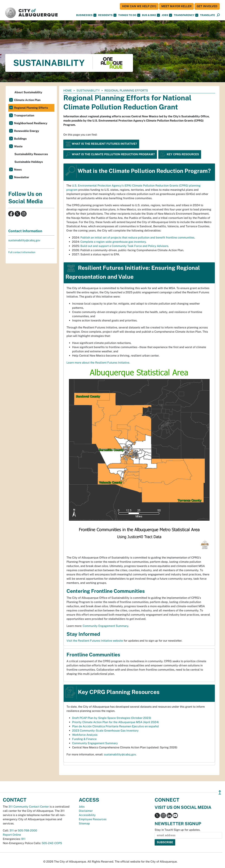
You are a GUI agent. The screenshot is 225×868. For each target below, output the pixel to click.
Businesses (86, 15)
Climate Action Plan (27, 100)
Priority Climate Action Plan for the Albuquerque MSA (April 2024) (115, 722)
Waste (18, 146)
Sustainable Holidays (29, 162)
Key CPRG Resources (180, 154)
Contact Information (25, 231)
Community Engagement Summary (105, 626)
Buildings (20, 139)
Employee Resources (93, 819)
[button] (207, 15)
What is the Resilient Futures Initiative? (101, 144)
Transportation (24, 115)
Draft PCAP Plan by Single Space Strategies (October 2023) (112, 718)
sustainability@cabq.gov (120, 754)
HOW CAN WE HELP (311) (139, 6)
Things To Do (129, 15)
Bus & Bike (151, 15)
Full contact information (22, 252)
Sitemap (84, 823)
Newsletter (22, 177)
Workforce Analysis (85, 735)
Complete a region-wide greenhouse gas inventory (113, 242)
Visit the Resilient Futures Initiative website (95, 641)
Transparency (186, 15)
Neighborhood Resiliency (31, 123)
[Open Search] (218, 15)
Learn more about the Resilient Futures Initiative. (98, 363)
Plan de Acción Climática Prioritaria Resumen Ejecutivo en (115, 726)
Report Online (12, 835)
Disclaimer (86, 811)
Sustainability (88, 91)
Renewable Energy (27, 131)
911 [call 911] (23, 839)
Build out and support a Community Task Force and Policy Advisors (124, 246)
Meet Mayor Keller (176, 6)
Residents (107, 15)
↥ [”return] (220, 792)
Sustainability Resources (31, 154)
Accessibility (87, 815)
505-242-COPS (52, 843)
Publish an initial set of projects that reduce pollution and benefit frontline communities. (138, 238)
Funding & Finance (84, 739)
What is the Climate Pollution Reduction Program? (110, 154)
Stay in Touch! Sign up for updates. (178, 830)
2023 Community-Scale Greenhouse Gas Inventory (105, 731)
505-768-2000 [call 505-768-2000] (27, 831)
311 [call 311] (12, 831)
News (18, 170)
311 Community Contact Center (29, 807)
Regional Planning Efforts (31, 108)
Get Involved (207, 6)
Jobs (167, 15)
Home (68, 91)
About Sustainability (28, 92)
